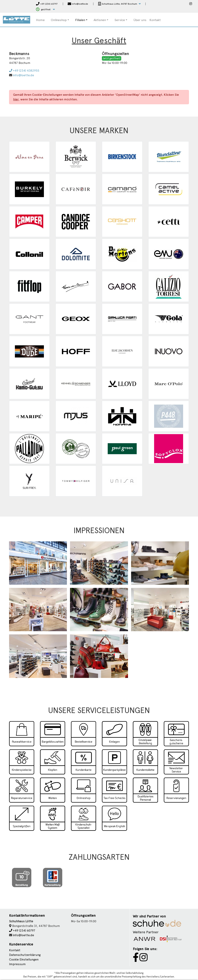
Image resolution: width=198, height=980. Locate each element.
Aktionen (100, 20)
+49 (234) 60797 (22, 930)
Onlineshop (59, 20)
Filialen (80, 20)
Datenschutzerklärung (25, 955)
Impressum (17, 964)
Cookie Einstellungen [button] (24, 959)
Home (40, 20)
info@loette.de (23, 75)
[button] (119, 4)
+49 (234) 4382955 (24, 71)
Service (120, 20)
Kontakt (155, 20)
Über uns (140, 20)
